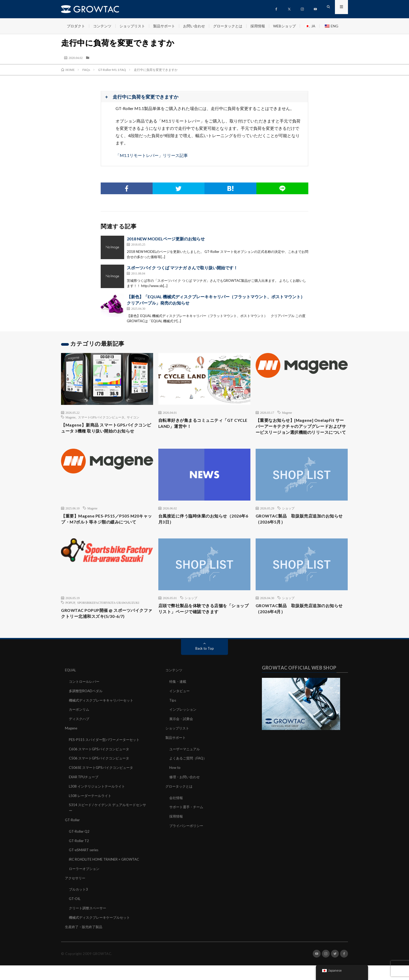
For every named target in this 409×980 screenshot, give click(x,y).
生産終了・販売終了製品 (85, 941)
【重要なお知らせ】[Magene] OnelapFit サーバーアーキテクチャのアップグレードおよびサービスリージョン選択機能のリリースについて (302, 431)
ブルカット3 (79, 905)
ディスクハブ (80, 738)
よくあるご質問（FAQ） (189, 777)
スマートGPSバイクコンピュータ (101, 417)
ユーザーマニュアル (186, 767)
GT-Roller (73, 837)
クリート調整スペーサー (89, 923)
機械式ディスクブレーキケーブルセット (102, 932)
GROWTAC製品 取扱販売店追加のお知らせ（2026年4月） (300, 628)
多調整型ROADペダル (87, 711)
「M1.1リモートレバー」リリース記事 (152, 155)
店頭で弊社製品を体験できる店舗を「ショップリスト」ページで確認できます (204, 628)
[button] (204, 97)
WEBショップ (284, 26)
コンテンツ (102, 26)
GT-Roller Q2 (80, 848)
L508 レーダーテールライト (92, 813)
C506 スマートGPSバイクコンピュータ (101, 777)
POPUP (70, 621)
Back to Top (205, 669)
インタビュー (180, 711)
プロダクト (76, 26)
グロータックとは (228, 26)
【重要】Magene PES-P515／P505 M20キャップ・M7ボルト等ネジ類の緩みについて (106, 533)
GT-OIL (75, 914)
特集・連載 (178, 701)
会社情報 (177, 815)
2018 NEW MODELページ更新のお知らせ (166, 239)
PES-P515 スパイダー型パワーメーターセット (107, 758)
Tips (173, 720)
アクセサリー (76, 894)
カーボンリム (80, 729)
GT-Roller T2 (80, 857)
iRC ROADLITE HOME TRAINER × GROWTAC (107, 875)
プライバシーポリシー (188, 842)
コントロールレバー (85, 701)
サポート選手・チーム (188, 824)
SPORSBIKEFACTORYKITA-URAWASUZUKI (108, 621)
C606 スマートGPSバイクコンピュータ (101, 767)
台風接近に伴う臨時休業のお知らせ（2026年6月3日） (197, 530)
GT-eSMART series (85, 866)
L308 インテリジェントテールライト (99, 804)
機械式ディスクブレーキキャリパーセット (104, 720)
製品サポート (164, 26)
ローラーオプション (85, 884)
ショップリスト (132, 26)
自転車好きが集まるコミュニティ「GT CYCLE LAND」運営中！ (200, 424)
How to (175, 786)
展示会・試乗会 (182, 738)
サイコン (133, 417)
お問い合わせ (194, 26)
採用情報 (258, 26)
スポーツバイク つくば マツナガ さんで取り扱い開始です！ (182, 268)
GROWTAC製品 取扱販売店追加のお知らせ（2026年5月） (300, 530)
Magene (71, 417)
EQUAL (71, 690)
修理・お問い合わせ (186, 795)
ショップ (288, 518)
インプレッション (184, 729)
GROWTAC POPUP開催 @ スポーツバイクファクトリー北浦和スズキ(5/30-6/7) (105, 633)
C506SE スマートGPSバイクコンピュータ (103, 786)
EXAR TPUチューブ (85, 795)
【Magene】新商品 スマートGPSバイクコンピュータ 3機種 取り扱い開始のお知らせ (107, 429)
